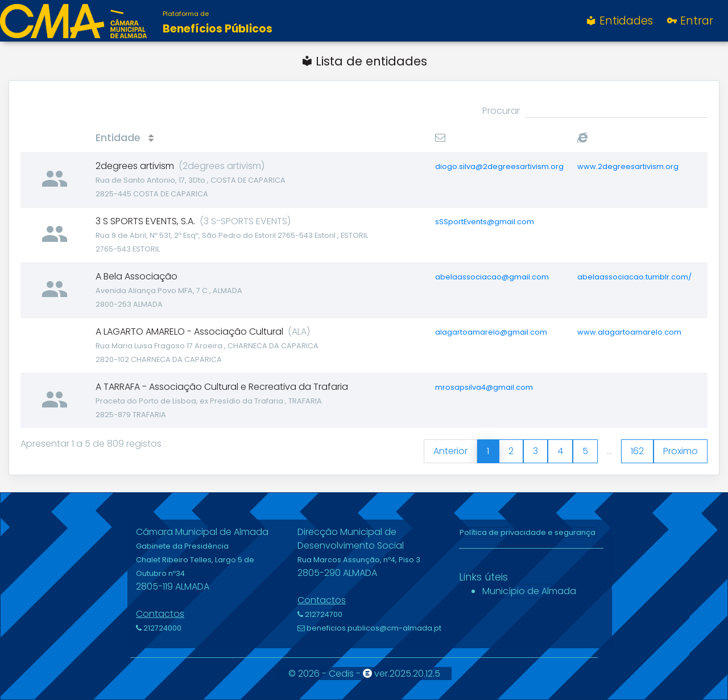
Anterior (450, 451)
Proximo (681, 451)
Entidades (619, 21)
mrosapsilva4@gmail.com (484, 387)
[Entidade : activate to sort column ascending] (258, 138)
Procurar (595, 111)
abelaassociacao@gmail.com (492, 277)
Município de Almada (529, 591)
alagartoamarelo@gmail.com (491, 332)
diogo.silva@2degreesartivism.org (499, 166)
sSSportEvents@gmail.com (485, 222)
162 (637, 451)
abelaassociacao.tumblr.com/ (634, 277)
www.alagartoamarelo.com (629, 332)
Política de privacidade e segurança (528, 532)
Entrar (689, 21)
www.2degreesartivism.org (628, 166)
